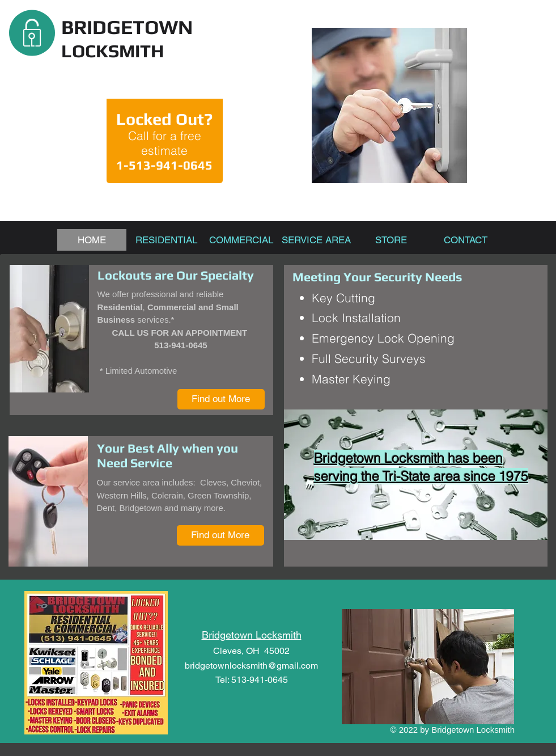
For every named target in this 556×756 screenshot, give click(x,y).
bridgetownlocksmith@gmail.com (251, 666)
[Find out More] (221, 399)
